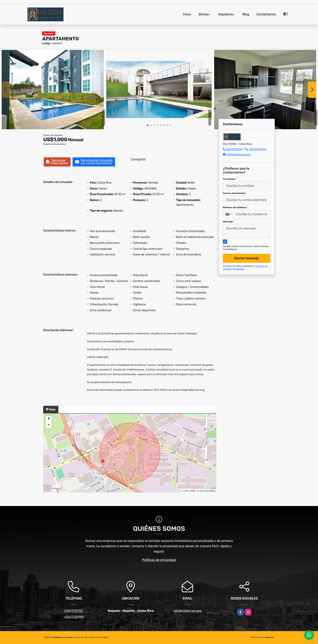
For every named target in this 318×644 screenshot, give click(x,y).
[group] (53, 89)
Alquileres (226, 14)
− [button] (49, 425)
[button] (148, 125)
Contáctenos (266, 14)
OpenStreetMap (207, 491)
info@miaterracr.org (238, 155)
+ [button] (49, 419)
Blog (246, 14)
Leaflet (185, 491)
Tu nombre (230, 179)
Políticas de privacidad (159, 560)
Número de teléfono (235, 207)
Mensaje (229, 221)
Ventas (204, 14)
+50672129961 (257, 149)
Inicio (187, 14)
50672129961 (234, 149)
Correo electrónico (235, 193)
